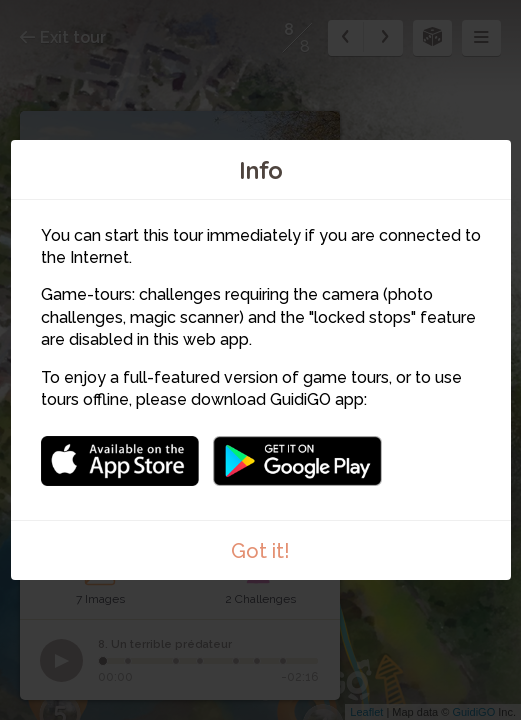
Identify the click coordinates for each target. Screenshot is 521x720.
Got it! (260, 551)
